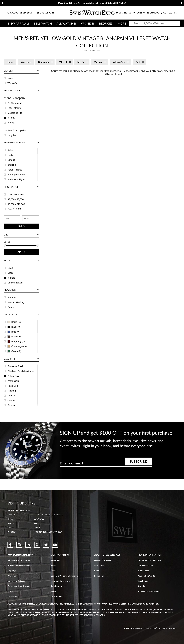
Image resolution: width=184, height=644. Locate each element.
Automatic (13, 297)
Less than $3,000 (16, 195)
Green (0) (14, 351)
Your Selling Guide (146, 576)
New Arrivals (19, 23)
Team (53, 565)
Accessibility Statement (149, 591)
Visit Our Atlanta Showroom (65, 576)
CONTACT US (169, 13)
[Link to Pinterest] (37, 545)
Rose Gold (13, 386)
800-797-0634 (56, 532)
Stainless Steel (15, 366)
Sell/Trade (99, 565)
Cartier (11, 155)
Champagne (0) (17, 346)
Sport (10, 268)
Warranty (12, 576)
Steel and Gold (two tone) (21, 371)
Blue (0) (13, 332)
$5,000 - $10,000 (16, 204)
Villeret (11, 118)
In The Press (143, 571)
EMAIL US (153, 13)
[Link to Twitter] (46, 545)
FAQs (53, 591)
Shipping (12, 571)
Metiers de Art (15, 113)
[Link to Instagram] (19, 545)
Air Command (15, 103)
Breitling (12, 165)
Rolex (10, 150)
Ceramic (12, 401)
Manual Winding (16, 302)
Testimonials (57, 586)
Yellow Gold (14, 376)
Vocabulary (143, 581)
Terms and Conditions (18, 586)
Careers (55, 571)
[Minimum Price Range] (12, 218)
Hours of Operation (60, 581)
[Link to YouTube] (55, 545)
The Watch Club (145, 565)
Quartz (11, 307)
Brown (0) (14, 337)
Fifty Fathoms (14, 108)
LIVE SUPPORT (46, 13)
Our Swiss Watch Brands (149, 560)
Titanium (12, 396)
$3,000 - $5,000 (16, 199)
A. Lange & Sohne (17, 175)
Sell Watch (43, 23)
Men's (11, 78)
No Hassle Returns (16, 581)
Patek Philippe (15, 170)
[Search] (155, 23)
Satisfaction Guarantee (19, 560)
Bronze (11, 405)
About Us (55, 560)
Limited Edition (15, 283)
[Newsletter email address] (106, 464)
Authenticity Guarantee (19, 565)
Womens (88, 23)
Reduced (106, 23)
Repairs (98, 571)
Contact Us (56, 596)
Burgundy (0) (16, 342)
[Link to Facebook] (10, 545)
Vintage (11, 123)
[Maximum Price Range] (31, 218)
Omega (11, 160)
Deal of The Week (103, 560)
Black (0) (14, 327)
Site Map (142, 586)
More (122, 23)
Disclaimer (13, 596)
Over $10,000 (14, 209)
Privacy (11, 591)
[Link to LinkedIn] (28, 545)
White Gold (13, 381)
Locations (99, 576)
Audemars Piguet (16, 179)
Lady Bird (12, 135)
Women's (12, 83)
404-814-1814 (25, 13)
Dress (11, 273)
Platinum (12, 391)
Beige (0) (14, 322)
